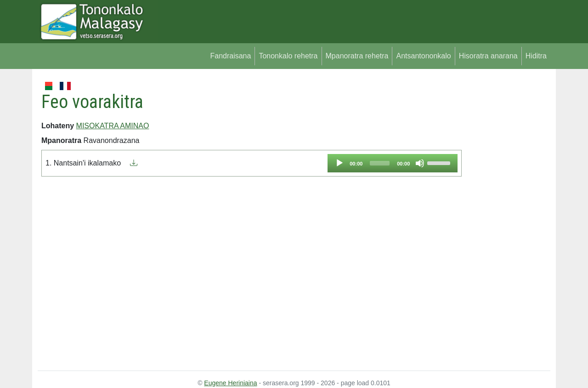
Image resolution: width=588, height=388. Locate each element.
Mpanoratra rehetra (357, 56)
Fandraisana (230, 56)
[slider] (380, 163)
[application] (393, 163)
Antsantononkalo (423, 56)
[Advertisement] (506, 218)
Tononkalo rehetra (288, 56)
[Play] (339, 163)
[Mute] (420, 163)
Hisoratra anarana (488, 56)
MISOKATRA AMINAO (113, 126)
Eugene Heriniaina (230, 383)
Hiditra (536, 56)
